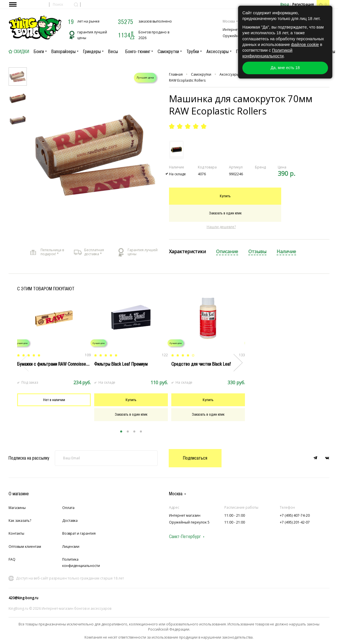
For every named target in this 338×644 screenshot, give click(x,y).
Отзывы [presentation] (257, 252)
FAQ (12, 559)
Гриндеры (92, 51)
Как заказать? (20, 521)
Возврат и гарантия (79, 533)
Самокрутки (168, 51)
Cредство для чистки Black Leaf (201, 364)
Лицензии (71, 547)
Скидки (21, 51)
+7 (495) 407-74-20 (295, 515)
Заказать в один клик (225, 213)
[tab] (187, 252)
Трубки (193, 51)
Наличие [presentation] (286, 252)
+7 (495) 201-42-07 (295, 522)
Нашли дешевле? (221, 227)
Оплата (68, 508)
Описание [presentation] (227, 252)
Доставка (70, 521)
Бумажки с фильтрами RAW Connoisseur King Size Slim (66, 364)
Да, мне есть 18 (285, 68)
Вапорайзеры (64, 51)
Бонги (39, 51)
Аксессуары (218, 51)
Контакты (16, 533)
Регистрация (303, 4)
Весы (113, 51)
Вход (284, 4)
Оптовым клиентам (25, 547)
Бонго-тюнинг (138, 51)
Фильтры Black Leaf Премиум (121, 364)
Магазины (17, 508)
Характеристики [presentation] (187, 252)
